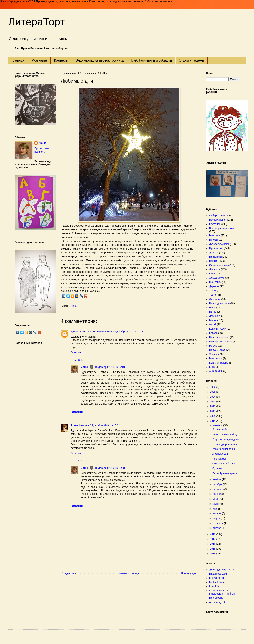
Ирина (85, 367)
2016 (213, 544)
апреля (217, 513)
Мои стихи (215, 282)
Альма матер (217, 278)
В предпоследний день (226, 439)
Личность (215, 269)
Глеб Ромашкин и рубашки (151, 60)
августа (218, 494)
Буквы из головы (219, 363)
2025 (213, 392)
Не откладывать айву (225, 434)
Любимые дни (220, 454)
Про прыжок (219, 459)
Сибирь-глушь (217, 216)
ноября (217, 479)
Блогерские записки (221, 342)
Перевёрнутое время (225, 473)
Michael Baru (217, 582)
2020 (213, 416)
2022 (213, 406)
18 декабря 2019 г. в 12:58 (110, 468)
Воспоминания (218, 220)
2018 (213, 534)
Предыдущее (189, 573)
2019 (213, 421)
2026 (213, 387)
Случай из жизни (219, 265)
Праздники (215, 257)
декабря (218, 425)
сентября (219, 489)
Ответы (79, 360)
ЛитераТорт (37, 22)
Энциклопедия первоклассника (100, 60)
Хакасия (214, 354)
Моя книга (39, 60)
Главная (18, 60)
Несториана (216, 598)
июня (216, 504)
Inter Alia (214, 586)
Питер (213, 312)
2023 (213, 402)
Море (212, 308)
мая (216, 509)
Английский (216, 371)
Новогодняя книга (219, 303)
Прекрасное (216, 248)
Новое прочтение (219, 337)
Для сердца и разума (221, 570)
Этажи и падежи (191, 60)
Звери (213, 291)
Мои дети (215, 236)
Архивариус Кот (218, 602)
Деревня (214, 286)
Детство (214, 253)
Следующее (69, 573)
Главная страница (129, 573)
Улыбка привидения (224, 449)
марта (217, 518)
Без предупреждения (225, 444)
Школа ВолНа (217, 578)
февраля (219, 523)
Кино (212, 274)
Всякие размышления (222, 228)
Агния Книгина (80, 425)
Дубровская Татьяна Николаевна (91, 332)
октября (218, 484)
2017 (213, 539)
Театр (213, 295)
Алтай (213, 324)
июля (216, 499)
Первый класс (217, 350)
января (217, 528)
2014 (213, 554)
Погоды (214, 240)
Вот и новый (219, 429)
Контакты (61, 60)
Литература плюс (219, 244)
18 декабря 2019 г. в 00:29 (128, 332)
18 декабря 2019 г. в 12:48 (110, 367)
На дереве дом (218, 574)
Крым (212, 367)
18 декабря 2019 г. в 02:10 (105, 425)
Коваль (213, 333)
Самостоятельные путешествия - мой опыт (223, 592)
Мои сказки (216, 358)
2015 (213, 549)
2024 (213, 397)
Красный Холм (218, 329)
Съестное (215, 224)
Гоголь (213, 346)
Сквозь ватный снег (224, 464)
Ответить (76, 352)
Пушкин (214, 261)
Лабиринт (215, 316)
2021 (213, 411)
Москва (214, 320)
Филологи (215, 299)
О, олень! (218, 468)
